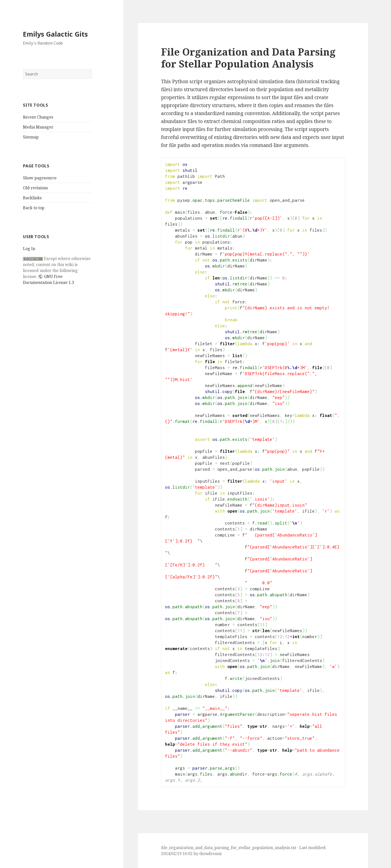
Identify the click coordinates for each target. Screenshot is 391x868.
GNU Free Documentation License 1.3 (49, 279)
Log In (29, 249)
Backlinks (32, 198)
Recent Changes (38, 117)
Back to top (34, 208)
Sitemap (31, 137)
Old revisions (35, 188)
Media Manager (38, 127)
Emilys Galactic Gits (55, 34)
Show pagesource (40, 178)
